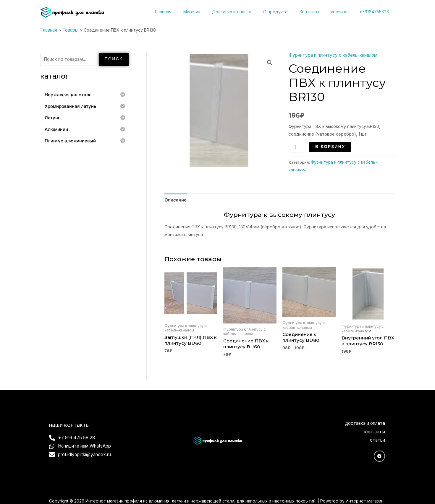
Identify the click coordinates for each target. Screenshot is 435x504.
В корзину (329, 146)
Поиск (114, 58)
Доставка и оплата (248, 12)
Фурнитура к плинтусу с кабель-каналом (331, 54)
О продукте (288, 12)
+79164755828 (376, 12)
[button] (270, 62)
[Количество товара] (296, 146)
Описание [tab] (175, 190)
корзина (345, 12)
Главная (186, 12)
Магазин (211, 12)
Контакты (318, 12)
